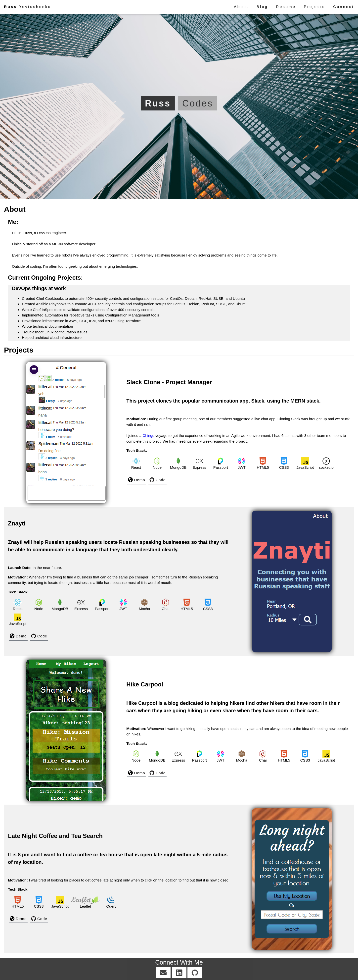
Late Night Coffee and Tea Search (55, 836)
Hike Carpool (145, 684)
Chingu (148, 436)
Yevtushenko (28, 7)
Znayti (17, 523)
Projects (314, 7)
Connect (344, 7)
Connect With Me (179, 962)
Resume (286, 7)
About (241, 7)
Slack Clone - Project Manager (169, 382)
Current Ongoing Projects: (45, 278)
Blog (262, 7)
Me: (13, 222)
